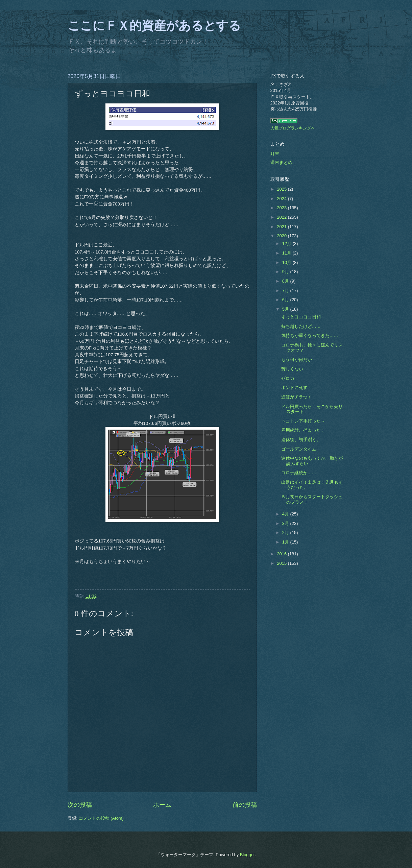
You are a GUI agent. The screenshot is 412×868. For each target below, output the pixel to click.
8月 (286, 281)
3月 (286, 523)
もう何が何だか (297, 359)
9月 (286, 272)
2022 (282, 217)
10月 (287, 262)
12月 (287, 244)
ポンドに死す (294, 388)
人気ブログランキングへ (293, 128)
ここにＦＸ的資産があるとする (154, 26)
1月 (286, 542)
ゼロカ (288, 378)
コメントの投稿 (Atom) (101, 818)
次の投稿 (80, 805)
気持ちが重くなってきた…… (310, 335)
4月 (286, 514)
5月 (286, 309)
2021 (282, 227)
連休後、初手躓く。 (301, 440)
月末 (275, 154)
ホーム (162, 805)
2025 (282, 189)
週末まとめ (281, 162)
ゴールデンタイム (299, 449)
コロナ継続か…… (299, 473)
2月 (286, 533)
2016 (282, 554)
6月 (286, 300)
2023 (282, 208)
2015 (282, 563)
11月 (287, 253)
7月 (286, 291)
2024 (282, 199)
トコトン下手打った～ (303, 421)
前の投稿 (245, 805)
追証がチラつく (297, 397)
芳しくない (292, 369)
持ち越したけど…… (301, 326)
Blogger (247, 855)
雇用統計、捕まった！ (303, 430)
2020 (282, 236)
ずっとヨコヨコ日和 (301, 317)
